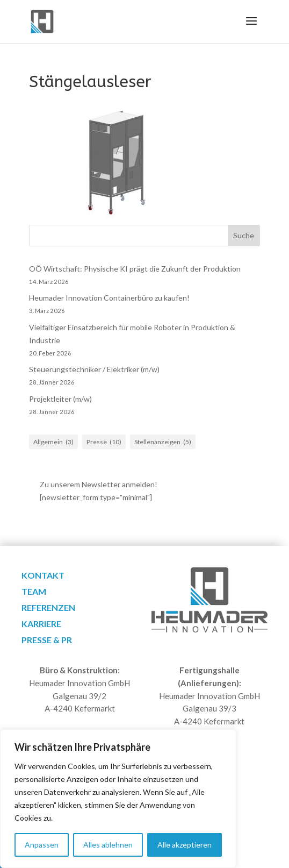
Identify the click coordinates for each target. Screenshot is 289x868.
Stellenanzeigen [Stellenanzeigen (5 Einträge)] (163, 442)
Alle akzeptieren (185, 845)
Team (34, 592)
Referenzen (48, 608)
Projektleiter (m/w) (60, 399)
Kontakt (43, 576)
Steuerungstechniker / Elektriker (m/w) (94, 369)
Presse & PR (47, 641)
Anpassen (42, 845)
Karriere (41, 624)
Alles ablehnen (108, 845)
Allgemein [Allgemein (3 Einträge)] (53, 442)
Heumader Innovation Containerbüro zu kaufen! (109, 298)
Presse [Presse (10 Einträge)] (104, 442)
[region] (118, 799)
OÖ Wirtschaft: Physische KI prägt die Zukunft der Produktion (135, 269)
